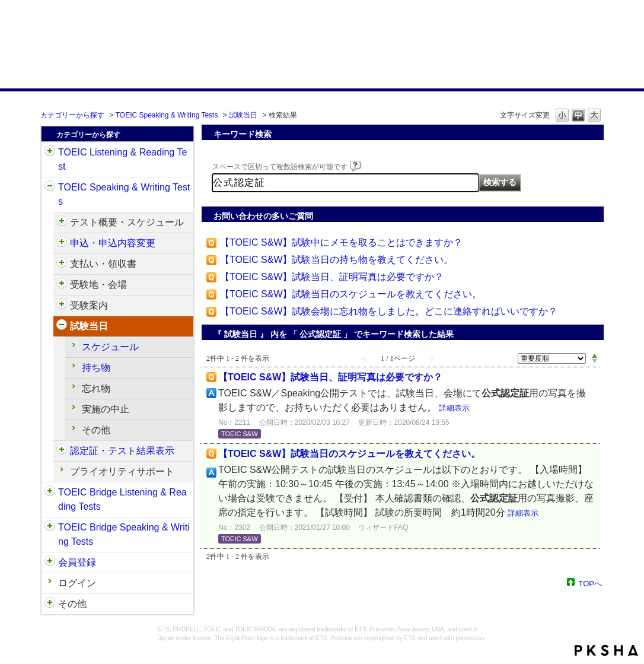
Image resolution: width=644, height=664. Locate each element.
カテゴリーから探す (72, 115)
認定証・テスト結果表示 (122, 451)
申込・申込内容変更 (113, 243)
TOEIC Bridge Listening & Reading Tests (122, 499)
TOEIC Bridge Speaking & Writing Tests (124, 534)
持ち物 (96, 368)
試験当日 (243, 115)
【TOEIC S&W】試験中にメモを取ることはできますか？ (342, 242)
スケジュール (110, 347)
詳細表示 (454, 408)
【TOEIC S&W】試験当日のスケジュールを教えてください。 (351, 294)
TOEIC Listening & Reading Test (122, 159)
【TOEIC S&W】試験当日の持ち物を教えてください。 (337, 260)
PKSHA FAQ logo (606, 650)
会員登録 (77, 562)
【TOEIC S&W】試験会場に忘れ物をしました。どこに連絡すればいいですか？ (389, 311)
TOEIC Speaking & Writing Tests (167, 115)
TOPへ (591, 583)
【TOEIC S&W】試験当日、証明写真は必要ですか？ (332, 277)
